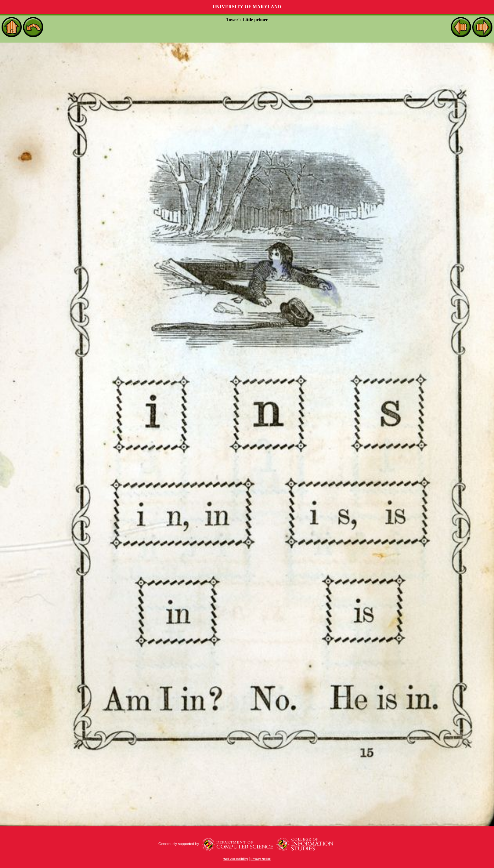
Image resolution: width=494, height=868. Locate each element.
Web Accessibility (236, 859)
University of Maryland (247, 7)
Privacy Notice (261, 859)
